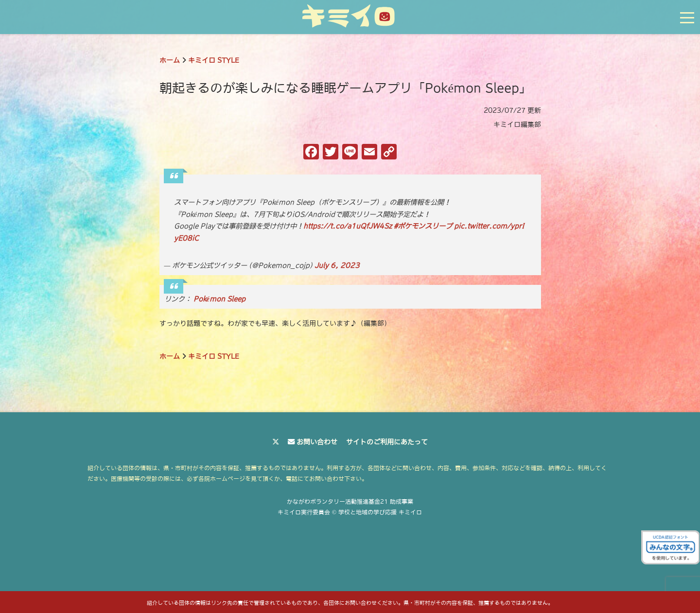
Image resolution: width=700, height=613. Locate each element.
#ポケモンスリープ (423, 226)
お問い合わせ (317, 442)
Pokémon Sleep (219, 299)
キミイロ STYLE (214, 60)
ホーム (170, 60)
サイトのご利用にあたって (387, 442)
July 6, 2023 (337, 265)
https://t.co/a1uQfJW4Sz (348, 226)
